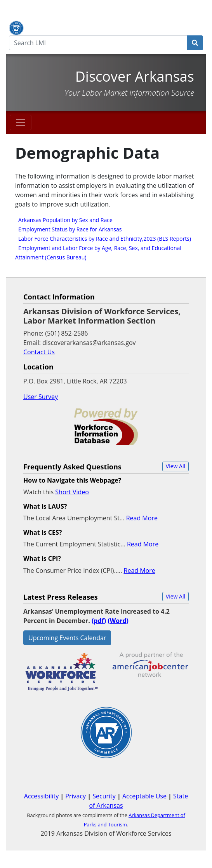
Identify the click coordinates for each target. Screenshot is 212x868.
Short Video (72, 492)
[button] (176, 466)
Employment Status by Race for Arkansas (70, 229)
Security (104, 796)
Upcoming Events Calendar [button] (67, 638)
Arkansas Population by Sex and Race (65, 220)
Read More (142, 518)
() (118, 621)
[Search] (195, 43)
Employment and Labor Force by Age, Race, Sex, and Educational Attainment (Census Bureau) (98, 253)
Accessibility (41, 796)
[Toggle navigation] (21, 122)
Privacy (76, 796)
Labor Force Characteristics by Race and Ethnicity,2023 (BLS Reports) (105, 239)
